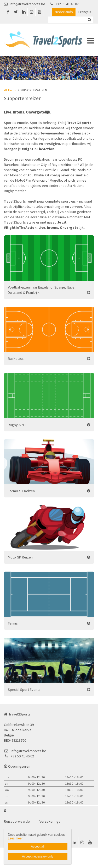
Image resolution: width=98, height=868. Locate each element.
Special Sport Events (24, 690)
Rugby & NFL (18, 425)
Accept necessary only (38, 856)
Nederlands (64, 12)
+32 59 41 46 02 (65, 4)
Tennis (13, 623)
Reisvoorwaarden (18, 821)
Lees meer (15, 838)
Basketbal (16, 359)
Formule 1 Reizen (21, 491)
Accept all (38, 847)
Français (85, 12)
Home (12, 90)
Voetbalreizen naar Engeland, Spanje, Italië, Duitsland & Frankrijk (42, 290)
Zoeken (89, 20)
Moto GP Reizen (20, 557)
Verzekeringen (51, 821)
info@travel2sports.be (25, 4)
